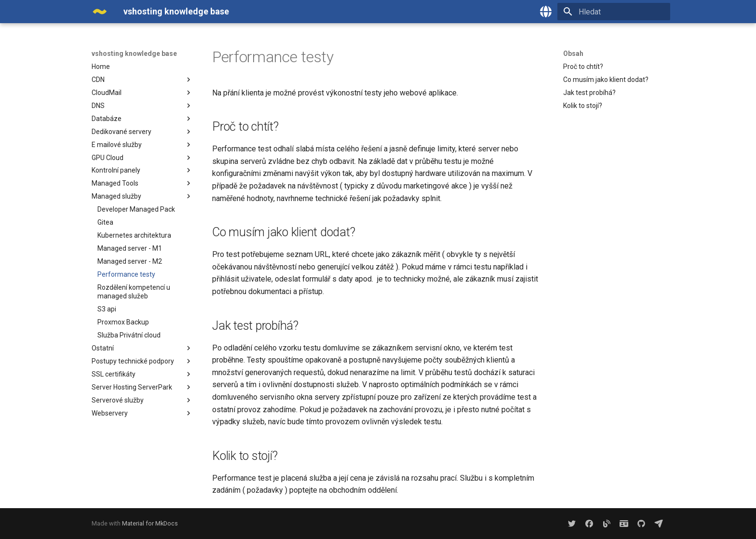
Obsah (573, 54)
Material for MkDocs (150, 523)
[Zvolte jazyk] (546, 12)
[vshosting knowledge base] (100, 12)
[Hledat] (614, 12)
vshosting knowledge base (134, 54)
